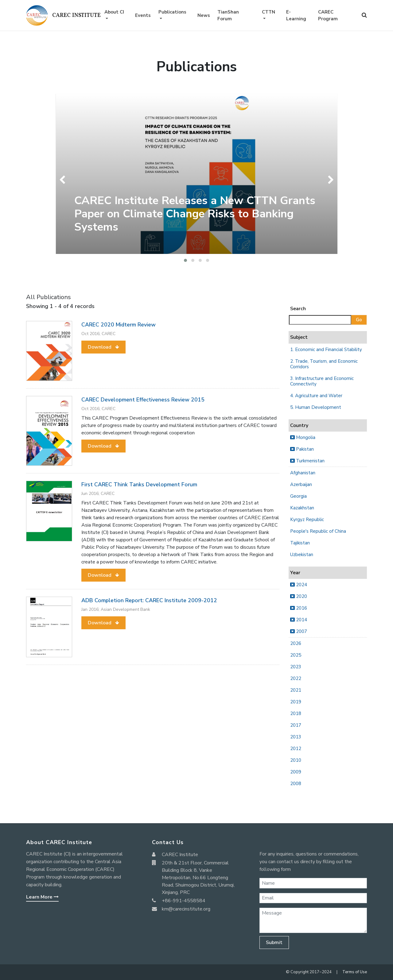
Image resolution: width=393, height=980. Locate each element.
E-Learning (296, 16)
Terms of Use (355, 972)
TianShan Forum (228, 16)
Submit (274, 942)
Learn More (42, 897)
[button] (185, 260)
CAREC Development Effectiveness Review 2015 (143, 400)
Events (143, 15)
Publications (172, 12)
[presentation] (64, 180)
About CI (114, 12)
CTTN (268, 12)
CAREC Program (328, 16)
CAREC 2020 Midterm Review (119, 325)
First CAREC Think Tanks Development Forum (139, 484)
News (204, 15)
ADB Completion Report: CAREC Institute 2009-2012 (149, 600)
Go (359, 320)
